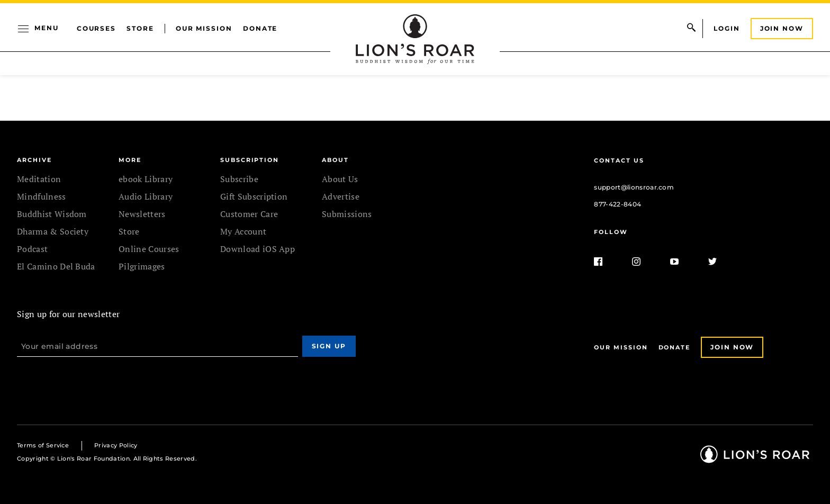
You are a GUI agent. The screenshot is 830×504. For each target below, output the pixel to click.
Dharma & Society (53, 231)
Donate (260, 28)
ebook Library (146, 179)
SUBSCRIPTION (250, 160)
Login (727, 28)
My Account (243, 231)
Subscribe (239, 179)
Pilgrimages (142, 266)
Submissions (347, 214)
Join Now (782, 28)
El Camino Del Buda (56, 266)
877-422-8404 (617, 204)
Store (140, 28)
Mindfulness (42, 196)
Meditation (39, 179)
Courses (96, 28)
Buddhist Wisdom (52, 214)
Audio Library (146, 196)
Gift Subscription (254, 196)
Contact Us (619, 160)
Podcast (32, 249)
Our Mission (204, 28)
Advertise (341, 196)
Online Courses (149, 249)
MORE (130, 160)
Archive (34, 160)
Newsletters (142, 214)
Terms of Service (43, 445)
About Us (340, 179)
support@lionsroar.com (634, 187)
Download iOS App (258, 249)
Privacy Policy (116, 445)
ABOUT (335, 160)
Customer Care (249, 214)
